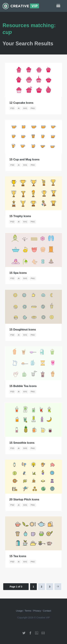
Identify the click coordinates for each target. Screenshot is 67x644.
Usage (19, 611)
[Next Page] (58, 587)
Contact (47, 611)
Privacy (37, 611)
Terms (28, 611)
